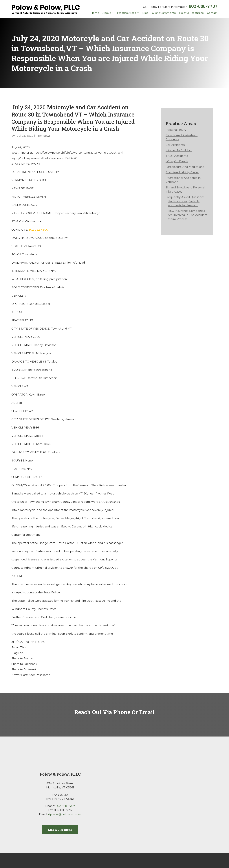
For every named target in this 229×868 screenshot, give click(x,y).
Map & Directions (60, 830)
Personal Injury (176, 130)
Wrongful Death (177, 161)
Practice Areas (127, 13)
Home (95, 13)
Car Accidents (175, 145)
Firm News (43, 136)
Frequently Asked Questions (185, 197)
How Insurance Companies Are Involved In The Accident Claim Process (188, 215)
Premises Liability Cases (182, 172)
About (107, 13)
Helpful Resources (191, 13)
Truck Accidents (177, 156)
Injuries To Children (179, 150)
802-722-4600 (38, 230)
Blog (146, 13)
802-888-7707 (203, 6)
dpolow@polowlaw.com (65, 814)
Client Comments (164, 13)
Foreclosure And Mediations (185, 167)
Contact (212, 13)
